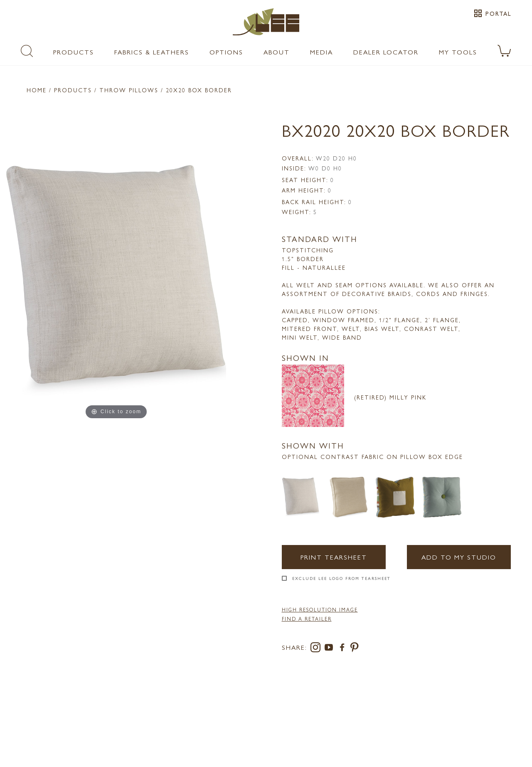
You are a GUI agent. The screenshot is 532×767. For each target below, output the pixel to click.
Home (37, 90)
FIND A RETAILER (307, 619)
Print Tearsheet (334, 557)
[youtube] (330, 649)
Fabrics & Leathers (152, 52)
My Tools (458, 52)
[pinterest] (355, 649)
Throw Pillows (129, 90)
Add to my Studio (459, 557)
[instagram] (317, 649)
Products (74, 52)
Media (321, 52)
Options (226, 52)
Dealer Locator (386, 52)
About (277, 52)
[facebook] (344, 649)
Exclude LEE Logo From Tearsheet (341, 578)
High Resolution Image (320, 609)
